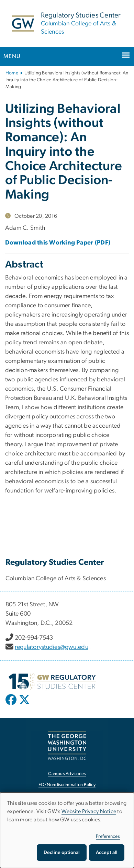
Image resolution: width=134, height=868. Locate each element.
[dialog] (67, 830)
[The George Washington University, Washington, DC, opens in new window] (67, 745)
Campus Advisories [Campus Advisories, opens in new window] (67, 774)
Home (12, 73)
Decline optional (62, 853)
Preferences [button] (108, 836)
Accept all (107, 853)
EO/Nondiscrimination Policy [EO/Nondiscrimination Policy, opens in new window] (67, 785)
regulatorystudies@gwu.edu (52, 647)
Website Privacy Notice (89, 811)
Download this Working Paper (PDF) (58, 243)
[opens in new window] (12, 705)
